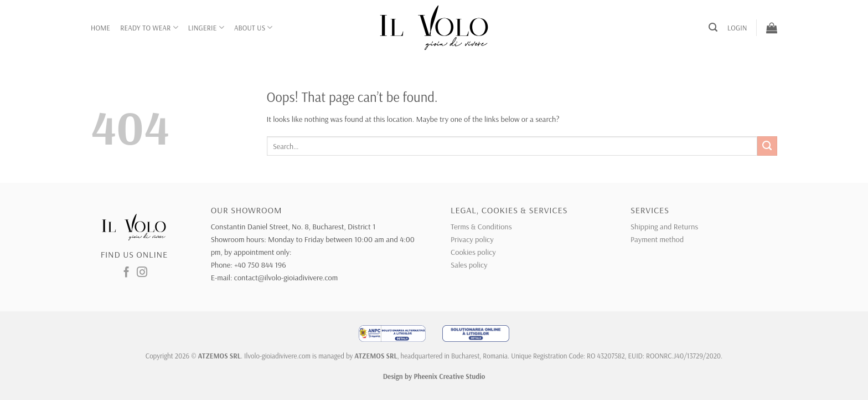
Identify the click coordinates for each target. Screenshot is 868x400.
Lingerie (206, 27)
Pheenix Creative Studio (450, 376)
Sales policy (469, 265)
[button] (713, 27)
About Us (254, 27)
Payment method (657, 239)
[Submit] (767, 146)
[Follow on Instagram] (142, 273)
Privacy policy (472, 239)
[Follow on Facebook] (126, 273)
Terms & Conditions (481, 227)
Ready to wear (149, 27)
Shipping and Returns (664, 227)
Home (100, 28)
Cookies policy (473, 252)
